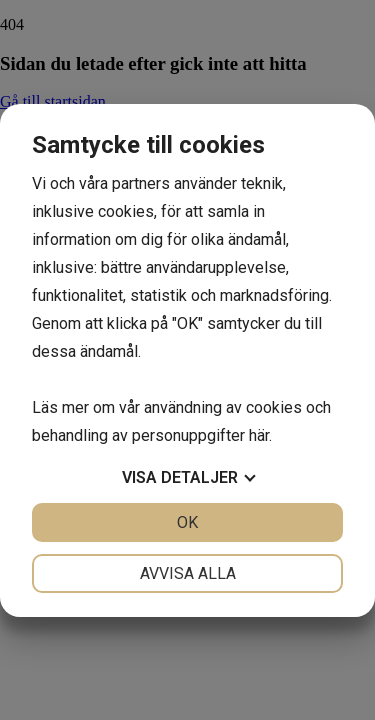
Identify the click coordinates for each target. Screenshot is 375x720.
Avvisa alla (188, 573)
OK (187, 522)
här (259, 435)
